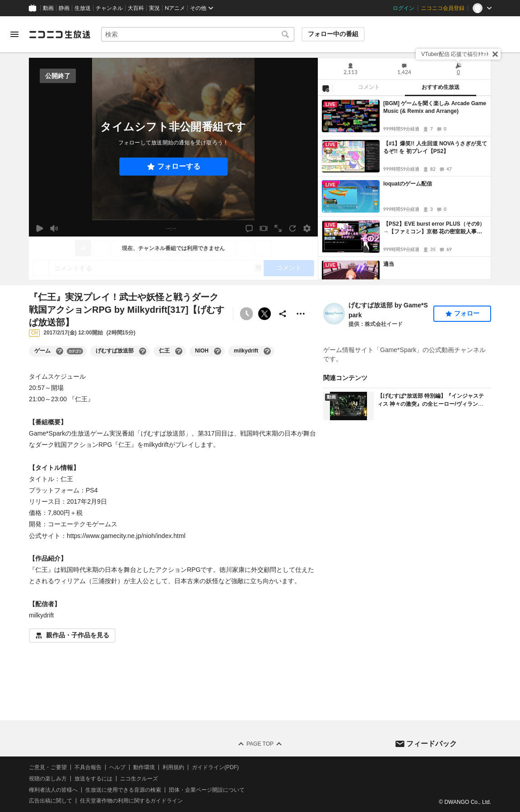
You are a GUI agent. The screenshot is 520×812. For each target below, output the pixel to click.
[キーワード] (198, 34)
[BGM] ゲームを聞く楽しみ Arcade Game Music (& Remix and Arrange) (435, 107)
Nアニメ (175, 8)
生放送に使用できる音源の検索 (123, 790)
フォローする (179, 166)
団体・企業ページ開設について (207, 790)
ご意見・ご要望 (48, 767)
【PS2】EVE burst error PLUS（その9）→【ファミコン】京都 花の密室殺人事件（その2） (434, 228)
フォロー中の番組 (333, 34)
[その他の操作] (301, 314)
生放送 (83, 8)
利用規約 (173, 767)
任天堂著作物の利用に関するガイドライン (131, 801)
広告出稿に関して (51, 801)
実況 (154, 8)
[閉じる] (495, 54)
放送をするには (93, 779)
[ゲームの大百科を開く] (60, 351)
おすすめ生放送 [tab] (441, 87)
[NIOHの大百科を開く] (218, 351)
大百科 (136, 8)
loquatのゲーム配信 (408, 184)
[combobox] (198, 34)
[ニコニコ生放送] (60, 34)
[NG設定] (325, 88)
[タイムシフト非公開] (246, 314)
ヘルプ (117, 767)
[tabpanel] (404, 188)
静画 (64, 8)
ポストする (265, 314)
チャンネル (109, 8)
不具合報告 (88, 767)
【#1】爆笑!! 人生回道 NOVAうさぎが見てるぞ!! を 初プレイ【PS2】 (435, 147)
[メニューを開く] (14, 34)
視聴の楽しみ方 (48, 779)
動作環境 (144, 767)
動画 (48, 8)
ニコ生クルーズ (139, 779)
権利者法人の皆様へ (53, 790)
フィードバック (432, 744)
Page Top (260, 744)
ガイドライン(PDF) (215, 767)
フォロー (467, 313)
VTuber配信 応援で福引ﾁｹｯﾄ (455, 54)
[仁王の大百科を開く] (179, 351)
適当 (389, 264)
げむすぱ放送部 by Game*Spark (388, 310)
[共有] (283, 314)
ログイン (404, 8)
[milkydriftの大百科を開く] (267, 351)
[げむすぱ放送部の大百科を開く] (143, 351)
